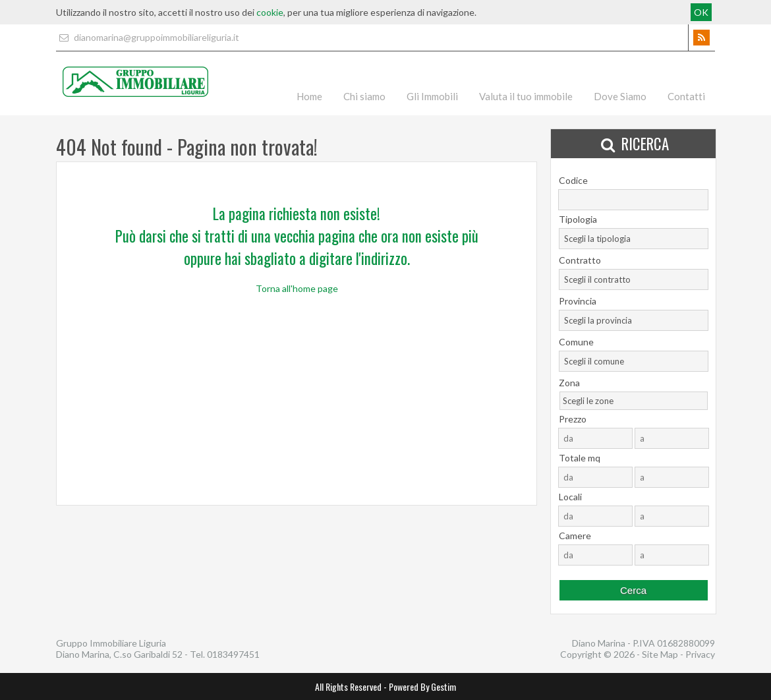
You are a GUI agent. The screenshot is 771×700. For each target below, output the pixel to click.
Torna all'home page (297, 288)
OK (701, 12)
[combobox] (634, 239)
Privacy (700, 654)
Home (309, 96)
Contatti (686, 96)
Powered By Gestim (422, 686)
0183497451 (233, 654)
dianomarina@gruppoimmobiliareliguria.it (148, 37)
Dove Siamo (620, 96)
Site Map (660, 654)
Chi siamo (364, 96)
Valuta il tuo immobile (526, 96)
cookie (270, 12)
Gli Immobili (432, 96)
